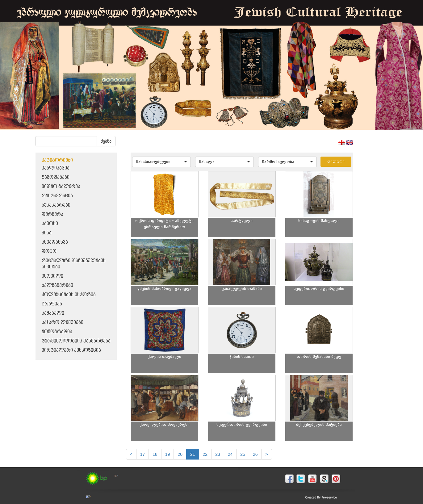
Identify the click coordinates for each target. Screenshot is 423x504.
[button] (161, 162)
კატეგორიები (57, 160)
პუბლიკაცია (56, 168)
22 (205, 454)
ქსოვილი (52, 276)
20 (180, 454)
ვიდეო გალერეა (61, 187)
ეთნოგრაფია (57, 332)
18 (155, 454)
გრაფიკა (52, 304)
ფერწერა (52, 214)
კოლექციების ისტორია (69, 295)
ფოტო (49, 252)
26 (255, 454)
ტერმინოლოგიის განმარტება (76, 341)
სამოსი (50, 224)
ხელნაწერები (57, 286)
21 (193, 454)
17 (143, 454)
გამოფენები (56, 177)
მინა (47, 233)
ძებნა (106, 141)
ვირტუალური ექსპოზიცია (71, 350)
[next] (266, 454)
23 (218, 454)
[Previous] (131, 454)
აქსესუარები (56, 205)
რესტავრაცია (57, 196)
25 (243, 454)
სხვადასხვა (55, 242)
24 (230, 454)
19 (168, 454)
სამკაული (53, 313)
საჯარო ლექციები (63, 323)
